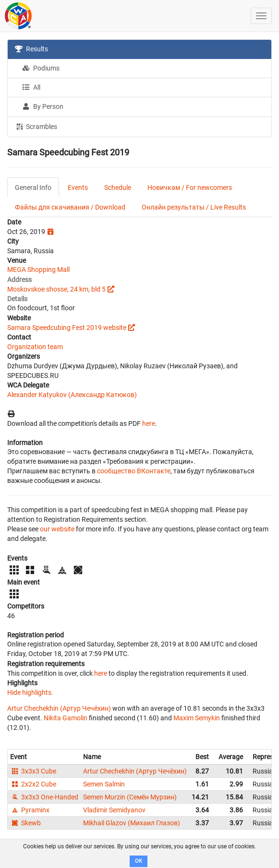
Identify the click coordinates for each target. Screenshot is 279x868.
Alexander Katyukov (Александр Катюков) (72, 395)
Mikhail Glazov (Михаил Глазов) (132, 823)
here (149, 423)
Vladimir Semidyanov (114, 810)
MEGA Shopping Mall (38, 270)
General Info (33, 188)
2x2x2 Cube (33, 784)
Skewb (25, 823)
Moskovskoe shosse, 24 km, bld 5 (56, 289)
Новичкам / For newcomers (190, 188)
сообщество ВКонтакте (134, 471)
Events (78, 188)
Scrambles (36, 126)
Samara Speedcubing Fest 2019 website (67, 328)
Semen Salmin (104, 784)
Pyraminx (30, 810)
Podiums (41, 68)
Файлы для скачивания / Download (70, 207)
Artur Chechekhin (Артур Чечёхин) (59, 708)
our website (57, 529)
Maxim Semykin (197, 718)
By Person (43, 106)
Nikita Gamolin (66, 718)
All (31, 87)
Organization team (35, 347)
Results (31, 49)
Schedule (118, 188)
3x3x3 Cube (33, 771)
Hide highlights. (30, 692)
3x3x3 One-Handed (44, 797)
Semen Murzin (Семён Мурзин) (130, 797)
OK (139, 861)
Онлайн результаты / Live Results (194, 207)
